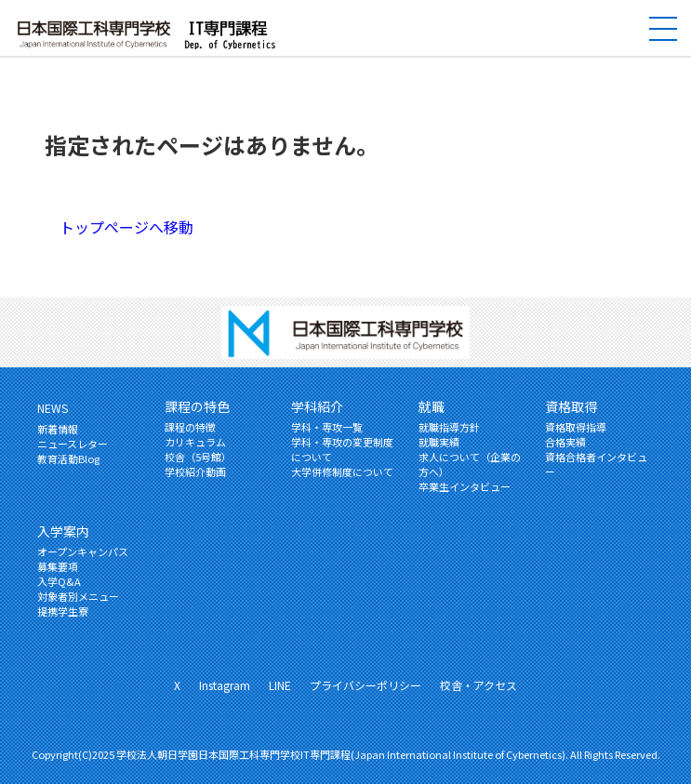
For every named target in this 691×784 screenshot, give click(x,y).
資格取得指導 (576, 427)
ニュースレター (73, 444)
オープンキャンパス (83, 551)
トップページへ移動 (126, 227)
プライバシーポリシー (365, 685)
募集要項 (58, 566)
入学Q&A (59, 581)
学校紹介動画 (195, 472)
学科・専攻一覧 (327, 427)
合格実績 (565, 442)
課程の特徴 (190, 427)
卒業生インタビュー (465, 486)
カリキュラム (195, 442)
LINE (280, 685)
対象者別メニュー (78, 596)
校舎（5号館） (198, 457)
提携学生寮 (63, 611)
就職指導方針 (449, 427)
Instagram (225, 685)
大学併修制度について (342, 472)
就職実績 (439, 442)
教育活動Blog (68, 458)
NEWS (53, 408)
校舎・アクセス (478, 685)
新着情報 (58, 429)
